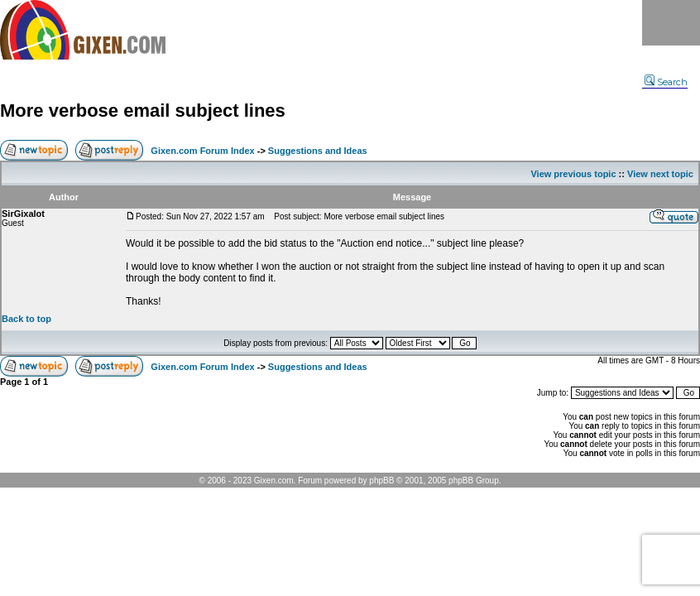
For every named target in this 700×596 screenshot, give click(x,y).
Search (666, 82)
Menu (671, 23)
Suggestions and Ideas (318, 151)
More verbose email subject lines (143, 111)
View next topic (660, 174)
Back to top (26, 319)
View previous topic (573, 174)
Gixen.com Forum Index (202, 151)
